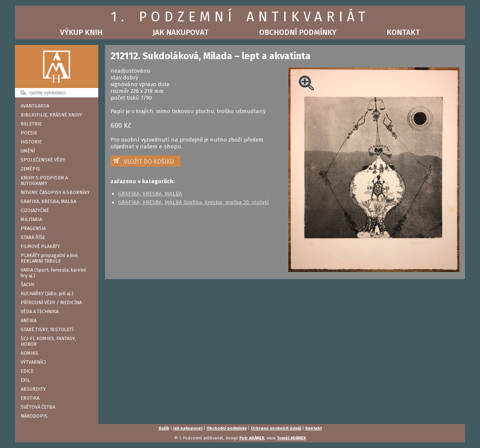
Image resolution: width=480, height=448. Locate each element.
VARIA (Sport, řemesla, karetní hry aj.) (53, 273)
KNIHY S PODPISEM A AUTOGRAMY (44, 181)
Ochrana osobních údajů (276, 428)
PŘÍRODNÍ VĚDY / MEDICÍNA (51, 302)
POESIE (29, 133)
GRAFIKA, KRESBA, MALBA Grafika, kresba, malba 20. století (193, 202)
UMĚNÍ (28, 151)
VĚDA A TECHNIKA (40, 311)
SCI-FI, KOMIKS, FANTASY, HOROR (48, 341)
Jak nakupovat (181, 32)
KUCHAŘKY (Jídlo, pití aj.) (47, 293)
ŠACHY (28, 284)
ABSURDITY (33, 389)
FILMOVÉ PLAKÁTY (40, 246)
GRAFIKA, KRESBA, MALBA (48, 201)
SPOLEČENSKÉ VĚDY (43, 160)
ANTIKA (28, 320)
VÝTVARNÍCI (33, 362)
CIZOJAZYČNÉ (35, 210)
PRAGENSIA (33, 228)
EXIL (25, 380)
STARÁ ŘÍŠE (33, 237)
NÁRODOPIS (34, 416)
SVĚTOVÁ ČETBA (38, 407)
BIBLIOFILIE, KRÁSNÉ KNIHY (51, 115)
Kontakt (403, 32)
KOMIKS (29, 353)
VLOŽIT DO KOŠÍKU (149, 162)
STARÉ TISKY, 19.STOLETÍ (47, 329)
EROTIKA (30, 398)
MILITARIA (31, 219)
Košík (164, 428)
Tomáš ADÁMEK (291, 438)
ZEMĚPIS (30, 169)
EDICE (27, 371)
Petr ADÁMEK (252, 438)
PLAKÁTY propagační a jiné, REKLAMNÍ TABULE (50, 258)
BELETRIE (31, 124)
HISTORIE (31, 142)
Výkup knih (81, 32)
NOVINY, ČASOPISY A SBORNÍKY (55, 192)
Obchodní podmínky (298, 32)
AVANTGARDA (35, 106)
